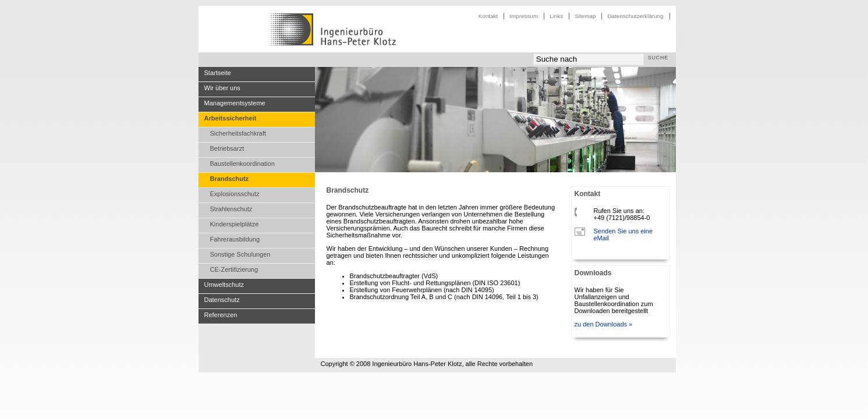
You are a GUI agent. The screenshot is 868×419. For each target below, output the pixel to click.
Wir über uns (222, 88)
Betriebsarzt (227, 148)
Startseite (218, 73)
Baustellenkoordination (242, 164)
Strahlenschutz (231, 209)
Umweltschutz (224, 285)
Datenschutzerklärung (635, 16)
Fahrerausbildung (235, 239)
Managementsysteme (235, 103)
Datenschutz (222, 300)
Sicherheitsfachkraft (238, 133)
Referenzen (221, 315)
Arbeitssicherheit (231, 118)
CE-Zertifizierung (234, 269)
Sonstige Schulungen (240, 254)
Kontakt (488, 16)
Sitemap (585, 16)
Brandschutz (230, 179)
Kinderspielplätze (235, 224)
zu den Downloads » (604, 324)
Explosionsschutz (235, 194)
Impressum (524, 16)
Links (556, 16)
